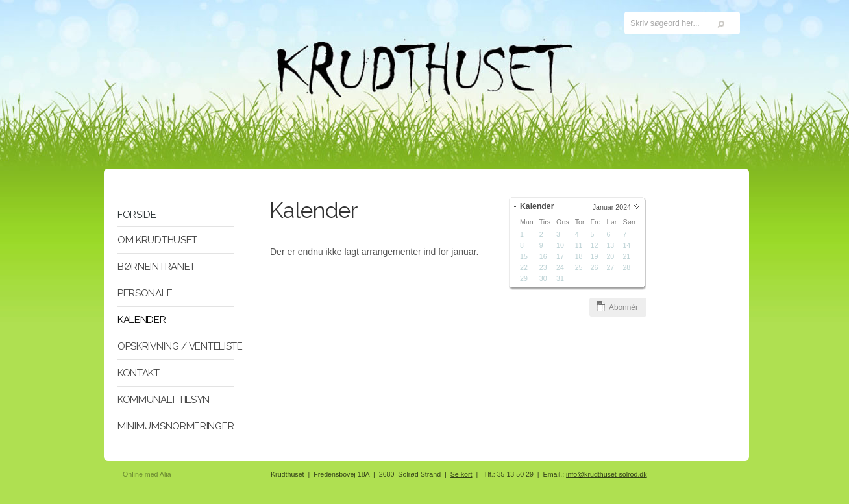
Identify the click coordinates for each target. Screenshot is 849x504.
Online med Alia (147, 474)
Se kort (461, 474)
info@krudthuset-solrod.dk (607, 474)
